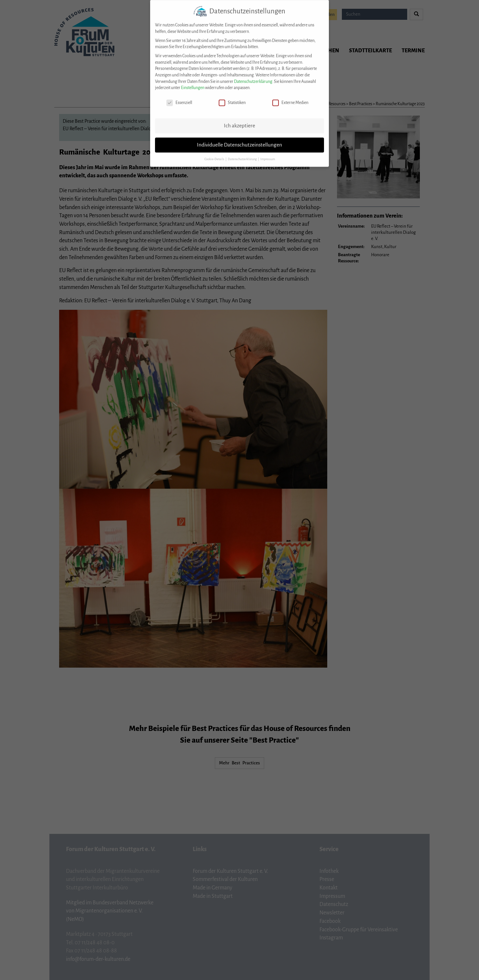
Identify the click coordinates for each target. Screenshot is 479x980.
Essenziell (179, 97)
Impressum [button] (268, 153)
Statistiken (232, 97)
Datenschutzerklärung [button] (243, 153)
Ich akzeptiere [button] (240, 120)
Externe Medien (290, 97)
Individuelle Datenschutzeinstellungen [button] (240, 139)
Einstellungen (193, 82)
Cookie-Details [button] (215, 153)
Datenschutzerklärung (253, 76)
